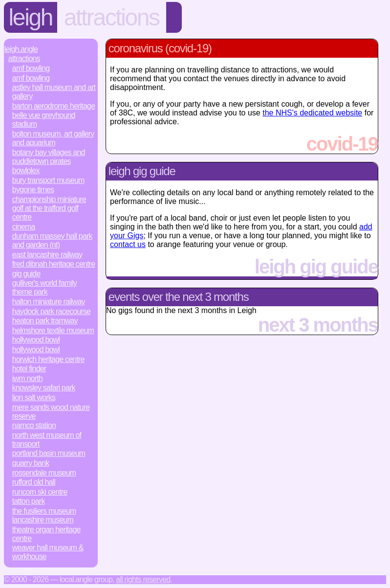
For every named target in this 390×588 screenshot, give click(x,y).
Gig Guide (26, 274)
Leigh (31, 17)
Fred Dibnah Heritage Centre (54, 264)
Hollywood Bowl (36, 340)
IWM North (27, 378)
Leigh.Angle (21, 49)
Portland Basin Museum (49, 453)
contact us (128, 244)
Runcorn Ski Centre (40, 492)
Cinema (24, 227)
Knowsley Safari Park (44, 388)
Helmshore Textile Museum (53, 330)
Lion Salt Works (34, 397)
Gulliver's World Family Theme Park (44, 287)
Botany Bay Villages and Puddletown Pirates (49, 157)
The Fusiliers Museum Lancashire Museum (44, 515)
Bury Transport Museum (48, 180)
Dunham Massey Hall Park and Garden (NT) (52, 240)
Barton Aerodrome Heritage (54, 106)
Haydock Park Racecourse (51, 311)
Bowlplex (26, 170)
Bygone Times (33, 190)
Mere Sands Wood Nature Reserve (51, 412)
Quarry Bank (31, 463)
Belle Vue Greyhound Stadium (44, 120)
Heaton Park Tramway (45, 321)
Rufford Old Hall (34, 482)
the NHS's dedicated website (312, 113)
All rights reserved (143, 579)
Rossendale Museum (44, 473)
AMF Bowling (31, 68)
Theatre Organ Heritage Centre (46, 534)
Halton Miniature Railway (49, 302)
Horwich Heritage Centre (48, 359)
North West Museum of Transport (47, 440)
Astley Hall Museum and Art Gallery (54, 92)
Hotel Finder (29, 369)
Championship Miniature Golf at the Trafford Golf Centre (49, 208)
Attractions (112, 17)
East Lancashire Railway (47, 255)
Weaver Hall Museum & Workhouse (48, 552)
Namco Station (34, 425)
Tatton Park (29, 501)
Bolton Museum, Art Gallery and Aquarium (53, 138)
